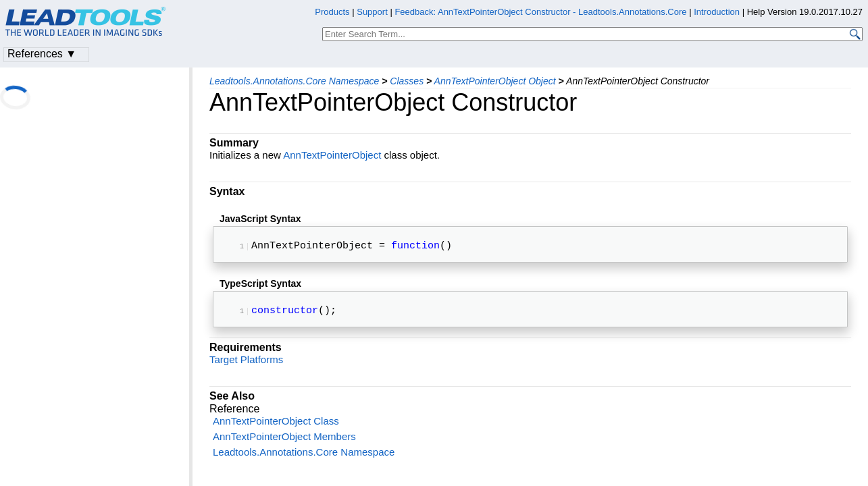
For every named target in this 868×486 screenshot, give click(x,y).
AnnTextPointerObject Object (495, 81)
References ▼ (42, 54)
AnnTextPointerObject (332, 155)
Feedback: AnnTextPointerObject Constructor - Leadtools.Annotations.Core (542, 12)
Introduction (717, 12)
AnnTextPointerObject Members (284, 442)
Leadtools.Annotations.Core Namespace (294, 81)
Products (332, 12)
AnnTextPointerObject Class (276, 426)
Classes (407, 81)
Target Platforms (246, 365)
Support (372, 12)
